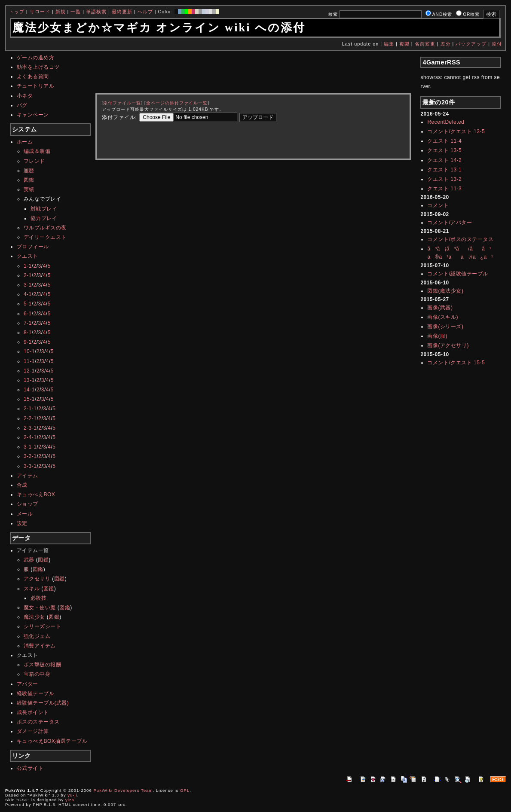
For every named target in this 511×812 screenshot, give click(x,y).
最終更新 (122, 12)
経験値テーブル (36, 693)
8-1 (28, 333)
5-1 (28, 304)
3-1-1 (30, 447)
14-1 (29, 390)
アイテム (28, 476)
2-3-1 (30, 428)
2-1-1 (30, 409)
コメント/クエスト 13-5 (456, 131)
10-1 (29, 351)
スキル (32, 589)
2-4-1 (30, 437)
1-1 (28, 266)
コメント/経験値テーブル (457, 274)
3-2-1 (30, 456)
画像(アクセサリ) (448, 345)
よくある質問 (33, 76)
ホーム (25, 142)
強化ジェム (37, 636)
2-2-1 (30, 418)
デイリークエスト (45, 237)
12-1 (29, 371)
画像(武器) (440, 308)
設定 (22, 523)
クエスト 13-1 (444, 170)
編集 (389, 44)
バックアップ (471, 44)
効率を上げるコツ (38, 67)
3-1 (28, 285)
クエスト (28, 256)
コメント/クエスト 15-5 (456, 363)
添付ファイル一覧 (122, 103)
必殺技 (39, 598)
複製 (404, 44)
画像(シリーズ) (445, 327)
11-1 (29, 361)
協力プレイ (44, 218)
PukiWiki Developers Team (123, 790)
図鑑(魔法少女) (445, 291)
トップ (17, 12)
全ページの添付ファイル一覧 (177, 103)
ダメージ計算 (33, 731)
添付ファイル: (119, 117)
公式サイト (30, 768)
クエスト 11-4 (444, 141)
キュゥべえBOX (36, 495)
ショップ (28, 504)
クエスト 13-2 (444, 179)
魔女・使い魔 (40, 607)
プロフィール (33, 247)
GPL (185, 790)
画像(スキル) (443, 317)
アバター (28, 684)
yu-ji (72, 795)
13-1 (29, 380)
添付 (497, 44)
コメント (438, 205)
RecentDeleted (446, 122)
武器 (29, 560)
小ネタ (25, 96)
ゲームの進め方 (36, 58)
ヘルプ (145, 12)
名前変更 (425, 44)
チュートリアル (36, 86)
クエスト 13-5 (444, 150)
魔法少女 (34, 617)
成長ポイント (33, 712)
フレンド (34, 161)
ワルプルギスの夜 (45, 228)
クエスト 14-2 (444, 160)
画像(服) (437, 336)
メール (25, 514)
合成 (22, 485)
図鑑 (29, 180)
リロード (40, 12)
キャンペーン (33, 115)
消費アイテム (40, 646)
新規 (61, 12)
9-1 (28, 342)
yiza (70, 800)
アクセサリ (37, 579)
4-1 (28, 294)
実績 (29, 189)
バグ (22, 105)
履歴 (29, 171)
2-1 (28, 275)
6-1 (28, 314)
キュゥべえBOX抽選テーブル (52, 741)
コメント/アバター (450, 223)
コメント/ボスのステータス (460, 239)
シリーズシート (43, 626)
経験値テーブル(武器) (43, 703)
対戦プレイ (44, 209)
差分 (446, 44)
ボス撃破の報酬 (43, 665)
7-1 (28, 323)
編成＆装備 (37, 151)
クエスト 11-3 (444, 189)
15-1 (29, 399)
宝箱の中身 (37, 674)
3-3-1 (30, 466)
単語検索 (96, 12)
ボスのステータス (38, 722)
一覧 (76, 12)
